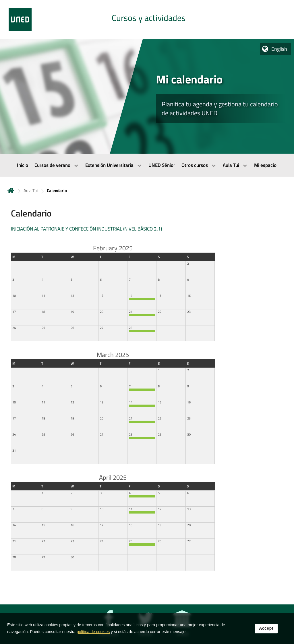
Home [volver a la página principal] (11, 191)
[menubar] (147, 165)
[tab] (147, 19)
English (279, 49)
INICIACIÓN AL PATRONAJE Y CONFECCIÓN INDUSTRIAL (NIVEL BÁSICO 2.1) (86, 229)
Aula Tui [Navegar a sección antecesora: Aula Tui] (31, 191)
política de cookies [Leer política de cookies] (93, 632)
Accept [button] (266, 629)
